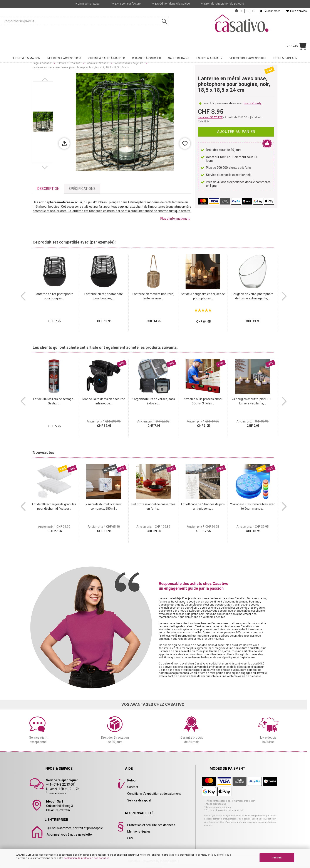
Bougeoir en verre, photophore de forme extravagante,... (253, 296)
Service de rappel (139, 800)
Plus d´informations (175, 219)
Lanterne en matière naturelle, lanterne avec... (153, 296)
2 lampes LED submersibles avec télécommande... (253, 506)
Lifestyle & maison (27, 45)
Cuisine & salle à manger (107, 45)
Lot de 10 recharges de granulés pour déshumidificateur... (54, 506)
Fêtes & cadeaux (285, 45)
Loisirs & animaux (209, 45)
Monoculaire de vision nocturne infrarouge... (104, 401)
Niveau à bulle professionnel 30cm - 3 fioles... (203, 401)
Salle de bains (179, 45)
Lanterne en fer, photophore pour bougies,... (54, 296)
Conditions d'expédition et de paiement (154, 794)
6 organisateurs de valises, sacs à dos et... (153, 401)
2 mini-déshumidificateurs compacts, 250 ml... (104, 506)
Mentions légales (139, 831)
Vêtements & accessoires (248, 45)
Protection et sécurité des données (151, 825)
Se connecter (270, 11)
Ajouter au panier (236, 132)
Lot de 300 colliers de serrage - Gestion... (54, 401)
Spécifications (82, 189)
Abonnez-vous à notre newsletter (70, 835)
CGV (130, 838)
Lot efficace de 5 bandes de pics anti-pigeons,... (203, 506)
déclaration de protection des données (86, 858)
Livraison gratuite (89, 4)
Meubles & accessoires (64, 45)
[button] (46, 79)
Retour (132, 780)
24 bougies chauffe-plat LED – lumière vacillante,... (252, 401)
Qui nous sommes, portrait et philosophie (75, 828)
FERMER (277, 858)
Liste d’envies (297, 11)
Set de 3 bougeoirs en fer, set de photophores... (203, 296)
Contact (133, 787)
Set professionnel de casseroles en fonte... (153, 506)
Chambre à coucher (147, 45)
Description (48, 189)
